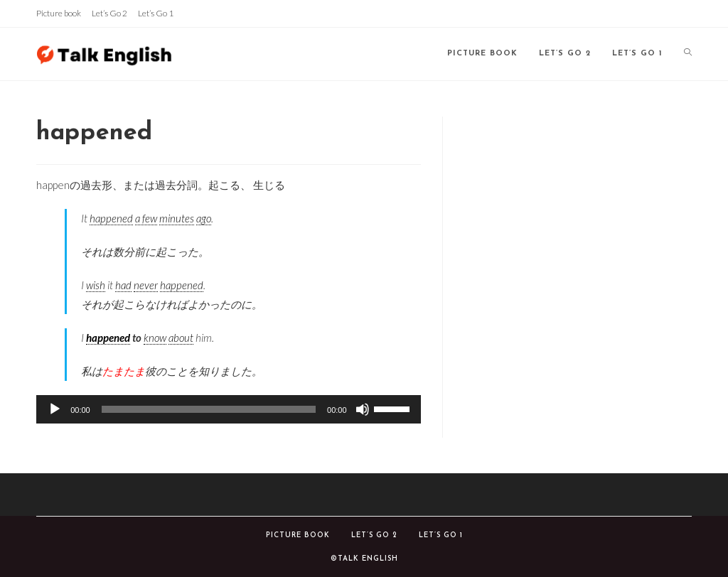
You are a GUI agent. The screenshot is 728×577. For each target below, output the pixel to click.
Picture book (59, 13)
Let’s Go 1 (156, 13)
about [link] (181, 338)
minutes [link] (177, 218)
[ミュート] (363, 409)
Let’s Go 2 (109, 13)
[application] (228, 409)
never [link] (146, 285)
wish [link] (96, 285)
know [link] (155, 338)
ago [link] (204, 218)
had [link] (123, 285)
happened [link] (111, 218)
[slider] (209, 409)
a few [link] (146, 218)
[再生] (55, 409)
